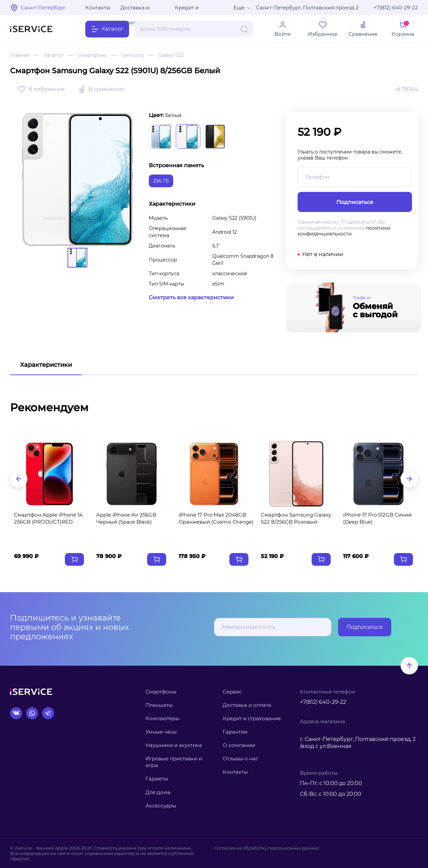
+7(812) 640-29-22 (396, 8)
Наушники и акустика (174, 745)
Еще (239, 8)
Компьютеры (163, 718)
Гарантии (235, 732)
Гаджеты (157, 779)
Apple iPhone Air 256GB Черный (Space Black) (126, 518)
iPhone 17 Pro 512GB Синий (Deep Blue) (377, 518)
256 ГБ (161, 181)
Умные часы (161, 732)
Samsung (133, 55)
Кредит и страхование (252, 718)
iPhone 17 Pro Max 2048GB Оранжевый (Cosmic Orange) (216, 518)
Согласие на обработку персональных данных (266, 848)
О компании (239, 745)
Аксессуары (161, 806)
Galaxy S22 (171, 55)
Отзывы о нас (240, 758)
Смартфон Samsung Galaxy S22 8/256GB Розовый (296, 518)
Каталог (53, 55)
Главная (20, 55)
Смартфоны (92, 55)
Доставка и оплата (135, 10)
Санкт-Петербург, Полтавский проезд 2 (307, 8)
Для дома (158, 792)
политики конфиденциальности (344, 231)
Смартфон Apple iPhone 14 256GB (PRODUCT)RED (48, 518)
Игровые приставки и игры (174, 762)
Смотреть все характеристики (191, 297)
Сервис (232, 692)
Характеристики (46, 365)
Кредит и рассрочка (189, 10)
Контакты (98, 8)
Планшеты (159, 705)
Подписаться (365, 627)
